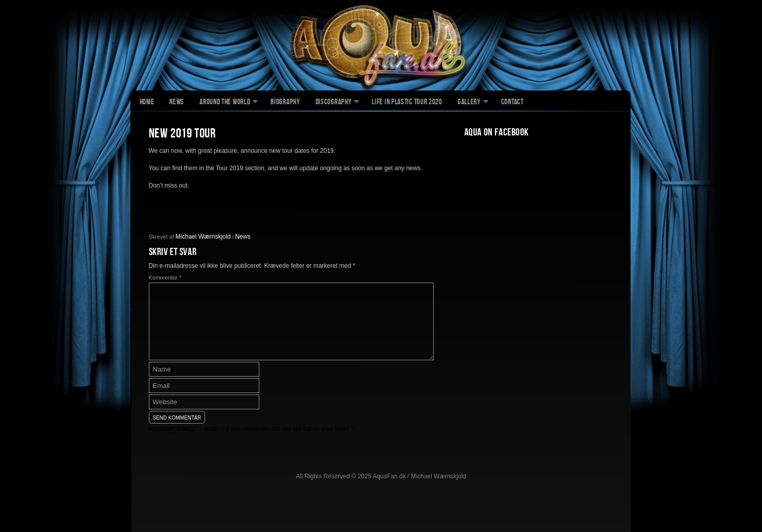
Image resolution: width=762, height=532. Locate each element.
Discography (334, 103)
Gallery (469, 103)
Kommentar (165, 277)
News (177, 103)
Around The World (225, 103)
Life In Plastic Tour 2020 (407, 103)
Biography (285, 103)
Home (147, 103)
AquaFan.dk (381, 47)
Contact (512, 103)
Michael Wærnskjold (203, 237)
